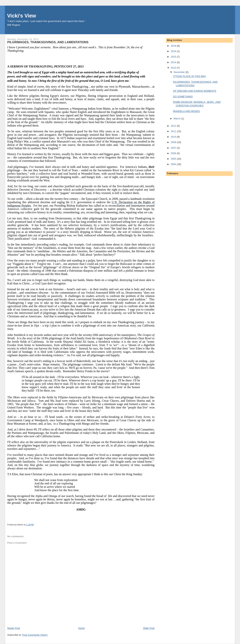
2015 (174, 57)
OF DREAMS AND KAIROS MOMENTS (195, 91)
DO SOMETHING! (183, 97)
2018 (174, 46)
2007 (174, 148)
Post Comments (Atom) (35, 635)
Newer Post (14, 628)
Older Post (149, 628)
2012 (174, 126)
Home (81, 628)
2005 (174, 159)
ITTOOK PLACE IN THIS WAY (190, 76)
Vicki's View (22, 16)
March (177, 119)
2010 (174, 137)
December (180, 72)
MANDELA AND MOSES (186, 111)
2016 (174, 51)
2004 (174, 164)
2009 (174, 142)
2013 (174, 68)
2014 (174, 62)
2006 (174, 153)
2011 (174, 131)
